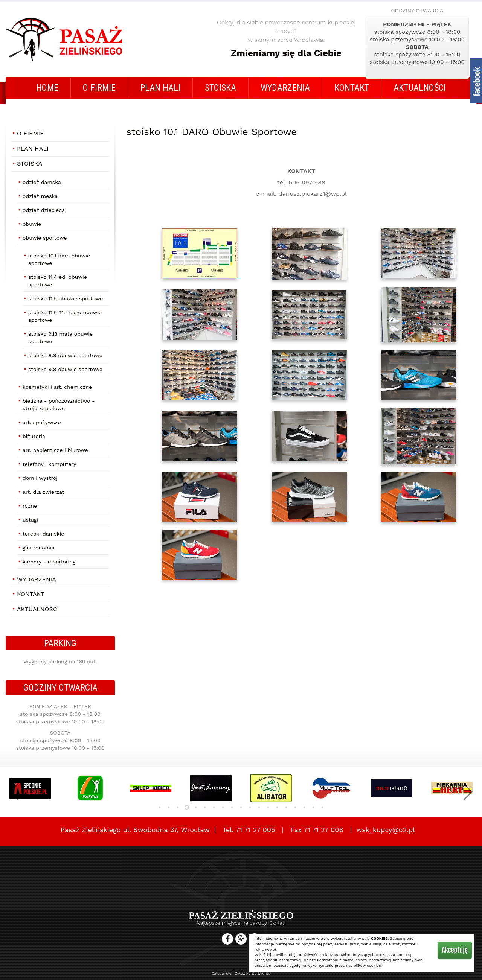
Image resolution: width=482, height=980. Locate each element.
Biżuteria (34, 436)
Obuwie (32, 224)
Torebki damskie (43, 534)
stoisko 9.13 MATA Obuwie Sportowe (60, 338)
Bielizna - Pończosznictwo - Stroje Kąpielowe (59, 405)
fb (476, 81)
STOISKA (220, 88)
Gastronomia (39, 548)
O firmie (99, 88)
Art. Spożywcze (42, 422)
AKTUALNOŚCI (420, 88)
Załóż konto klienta (252, 973)
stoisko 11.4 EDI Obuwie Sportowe (58, 281)
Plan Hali (160, 88)
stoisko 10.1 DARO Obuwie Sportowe (59, 259)
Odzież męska (40, 196)
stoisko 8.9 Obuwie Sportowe (65, 355)
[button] (14, 792)
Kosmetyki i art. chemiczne (57, 387)
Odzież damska (42, 182)
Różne (30, 506)
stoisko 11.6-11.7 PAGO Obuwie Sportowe (65, 316)
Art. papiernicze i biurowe (55, 450)
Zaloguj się (221, 973)
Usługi (30, 520)
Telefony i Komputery (49, 464)
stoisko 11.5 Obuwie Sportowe (66, 298)
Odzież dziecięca (44, 210)
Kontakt (352, 88)
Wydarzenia (285, 88)
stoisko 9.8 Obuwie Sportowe (65, 369)
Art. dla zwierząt (43, 492)
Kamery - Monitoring (49, 562)
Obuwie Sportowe (45, 238)
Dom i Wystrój (40, 478)
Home (47, 88)
